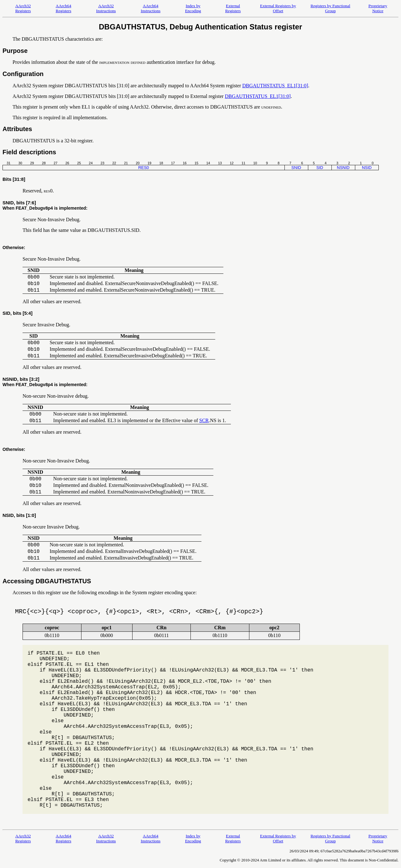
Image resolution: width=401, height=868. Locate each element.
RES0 (143, 168)
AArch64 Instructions (151, 8)
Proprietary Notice (378, 8)
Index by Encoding (193, 8)
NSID (367, 168)
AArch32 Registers (23, 8)
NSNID (343, 168)
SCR (204, 420)
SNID (296, 168)
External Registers (233, 8)
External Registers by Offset (278, 8)
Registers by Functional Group (330, 8)
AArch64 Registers (64, 8)
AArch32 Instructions (106, 8)
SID (320, 168)
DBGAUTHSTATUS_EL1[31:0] (275, 86)
